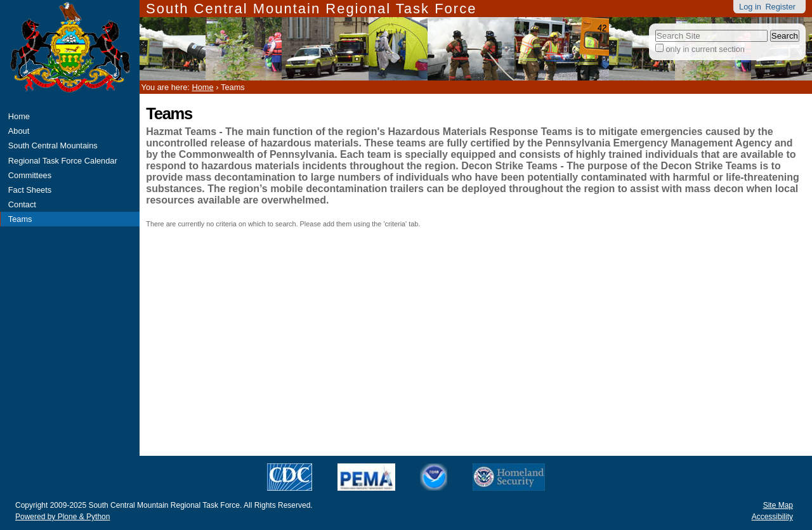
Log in (750, 7)
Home (19, 116)
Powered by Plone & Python (62, 517)
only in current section (705, 49)
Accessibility (772, 517)
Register (780, 7)
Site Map (778, 505)
